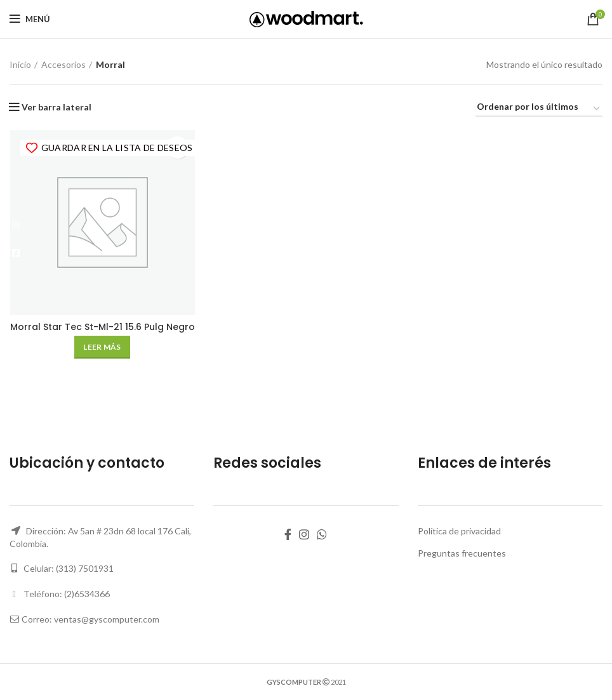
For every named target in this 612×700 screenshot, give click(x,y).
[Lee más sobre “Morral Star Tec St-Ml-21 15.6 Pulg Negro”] (102, 348)
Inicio (20, 64)
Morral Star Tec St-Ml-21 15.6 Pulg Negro (102, 327)
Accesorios (63, 64)
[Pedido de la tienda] (539, 109)
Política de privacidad (459, 532)
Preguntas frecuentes (462, 553)
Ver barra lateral (57, 107)
